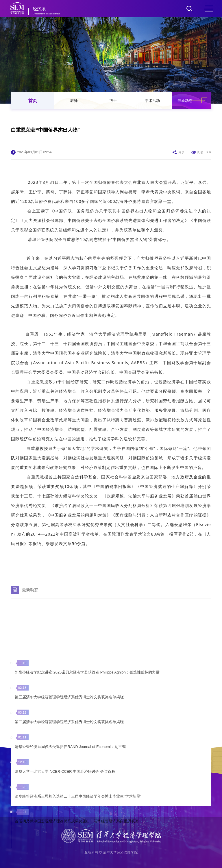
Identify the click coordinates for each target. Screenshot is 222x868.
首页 (33, 101)
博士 (113, 101)
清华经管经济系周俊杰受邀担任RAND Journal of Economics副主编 (70, 798)
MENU (208, 9)
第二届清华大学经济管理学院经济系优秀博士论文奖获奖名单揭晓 (69, 773)
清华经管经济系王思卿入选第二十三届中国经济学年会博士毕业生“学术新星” (78, 848)
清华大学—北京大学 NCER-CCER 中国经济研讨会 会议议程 (65, 823)
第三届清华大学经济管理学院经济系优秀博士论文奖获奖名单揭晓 (69, 749)
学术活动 (152, 101)
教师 (74, 101)
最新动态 (185, 101)
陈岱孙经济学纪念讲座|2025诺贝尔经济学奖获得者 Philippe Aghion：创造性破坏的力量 (87, 724)
